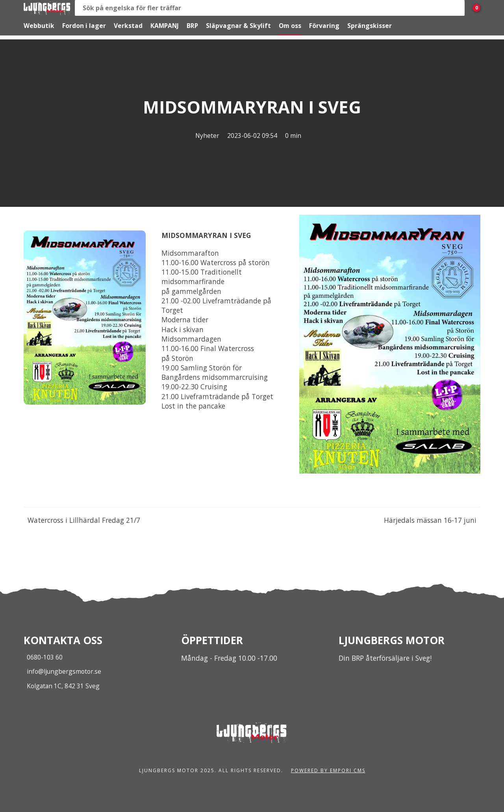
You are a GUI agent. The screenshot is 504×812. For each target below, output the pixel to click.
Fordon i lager (84, 26)
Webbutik (39, 26)
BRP (192, 26)
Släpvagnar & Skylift (238, 26)
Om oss (290, 26)
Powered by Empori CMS (328, 770)
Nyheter (207, 136)
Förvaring (324, 26)
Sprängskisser (370, 26)
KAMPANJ (165, 26)
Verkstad (128, 26)
